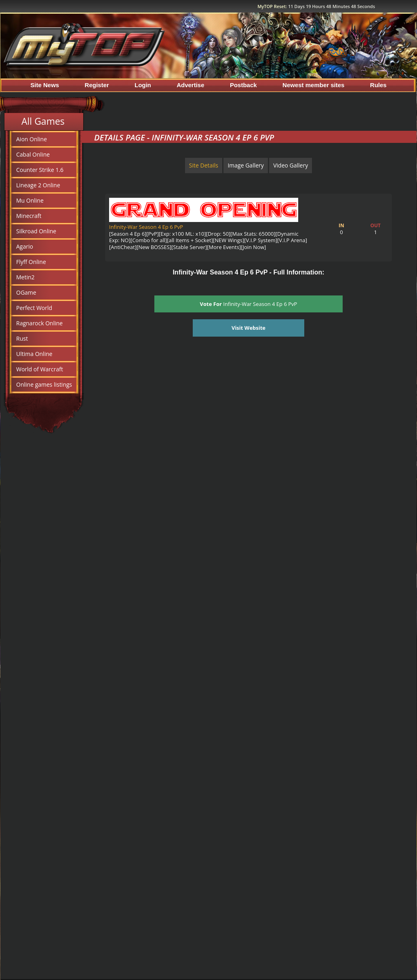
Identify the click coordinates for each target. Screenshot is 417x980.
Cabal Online (33, 154)
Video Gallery (291, 165)
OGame (26, 292)
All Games (43, 121)
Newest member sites (313, 85)
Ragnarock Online (39, 323)
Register (97, 85)
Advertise (190, 85)
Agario (25, 246)
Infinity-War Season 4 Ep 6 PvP (146, 227)
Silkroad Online (36, 231)
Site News (45, 85)
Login (143, 85)
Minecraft (29, 216)
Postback (243, 85)
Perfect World (34, 308)
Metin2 (25, 277)
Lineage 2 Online (38, 185)
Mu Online (30, 200)
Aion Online (32, 139)
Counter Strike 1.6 (40, 170)
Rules (378, 85)
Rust (22, 338)
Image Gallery (245, 165)
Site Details (204, 165)
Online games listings (44, 384)
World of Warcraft (40, 369)
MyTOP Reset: (316, 6)
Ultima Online (34, 354)
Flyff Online (31, 262)
